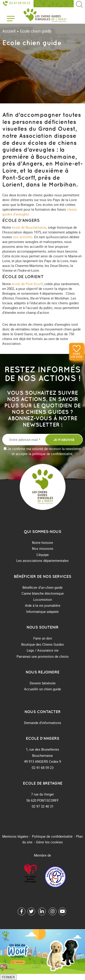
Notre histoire (42, 542)
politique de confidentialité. (53, 454)
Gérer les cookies (49, 842)
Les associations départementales (42, 560)
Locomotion (43, 599)
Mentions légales (15, 836)
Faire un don (76, 355)
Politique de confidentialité (52, 836)
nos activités (23, 237)
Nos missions (43, 548)
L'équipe (43, 555)
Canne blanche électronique (43, 593)
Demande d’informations (43, 723)
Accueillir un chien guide (42, 689)
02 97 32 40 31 (43, 806)
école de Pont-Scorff (27, 284)
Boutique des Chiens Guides (43, 644)
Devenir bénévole (43, 683)
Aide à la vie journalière (43, 605)
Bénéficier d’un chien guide (42, 587)
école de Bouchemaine (29, 227)
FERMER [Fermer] (8, 977)
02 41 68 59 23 (20, 3)
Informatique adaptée (42, 612)
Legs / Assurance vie (43, 650)
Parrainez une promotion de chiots (43, 656)
